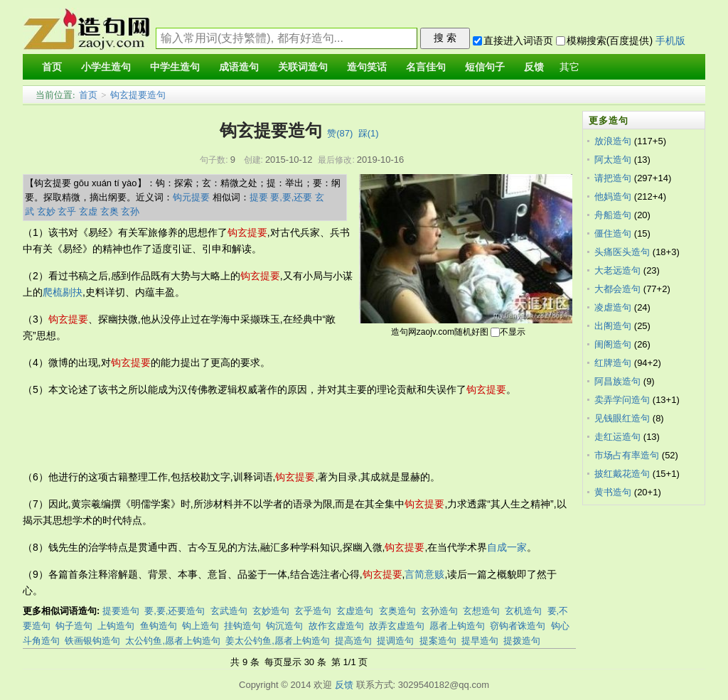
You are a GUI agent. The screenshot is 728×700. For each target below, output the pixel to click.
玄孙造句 (439, 611)
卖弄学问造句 (622, 400)
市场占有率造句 (627, 455)
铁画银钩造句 (92, 641)
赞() (340, 133)
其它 (569, 67)
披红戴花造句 (622, 474)
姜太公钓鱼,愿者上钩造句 (278, 641)
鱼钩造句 (159, 626)
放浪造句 (613, 141)
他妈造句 (613, 196)
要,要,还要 (291, 197)
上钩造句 (116, 626)
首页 (88, 95)
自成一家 (507, 547)
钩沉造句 (284, 626)
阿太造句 (613, 160)
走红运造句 (617, 437)
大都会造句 (617, 289)
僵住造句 (613, 233)
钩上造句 (200, 626)
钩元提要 (191, 197)
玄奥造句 (397, 611)
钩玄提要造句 (138, 95)
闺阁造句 (613, 344)
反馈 (344, 685)
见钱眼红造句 (622, 418)
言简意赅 (424, 574)
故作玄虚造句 (336, 626)
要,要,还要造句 (175, 611)
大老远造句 (617, 270)
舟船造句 (613, 215)
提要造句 (121, 611)
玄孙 (130, 211)
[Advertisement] (282, 434)
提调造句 (395, 641)
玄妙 (46, 211)
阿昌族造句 (617, 381)
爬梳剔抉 (63, 292)
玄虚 (88, 211)
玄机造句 (523, 611)
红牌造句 (613, 363)
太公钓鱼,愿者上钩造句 (173, 641)
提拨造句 (522, 641)
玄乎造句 (313, 611)
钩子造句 (74, 626)
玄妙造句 (271, 611)
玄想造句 (481, 611)
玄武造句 (229, 611)
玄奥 (109, 211)
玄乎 (67, 211)
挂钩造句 (242, 626)
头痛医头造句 (622, 252)
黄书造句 (613, 492)
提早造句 (480, 641)
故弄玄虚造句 (397, 626)
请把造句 (613, 178)
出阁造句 (613, 326)
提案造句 (438, 641)
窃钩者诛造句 (518, 626)
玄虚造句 (355, 611)
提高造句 (353, 641)
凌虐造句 (613, 307)
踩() (369, 133)
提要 (259, 197)
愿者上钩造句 (457, 626)
